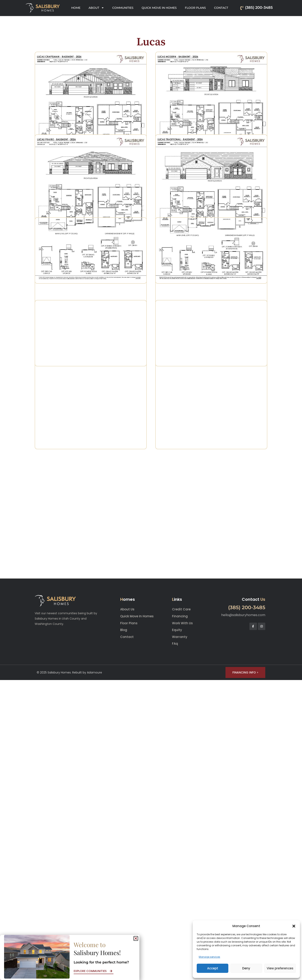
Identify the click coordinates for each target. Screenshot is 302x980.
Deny (246, 968)
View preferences (280, 968)
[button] (294, 926)
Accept (213, 968)
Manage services (209, 957)
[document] (151, 490)
